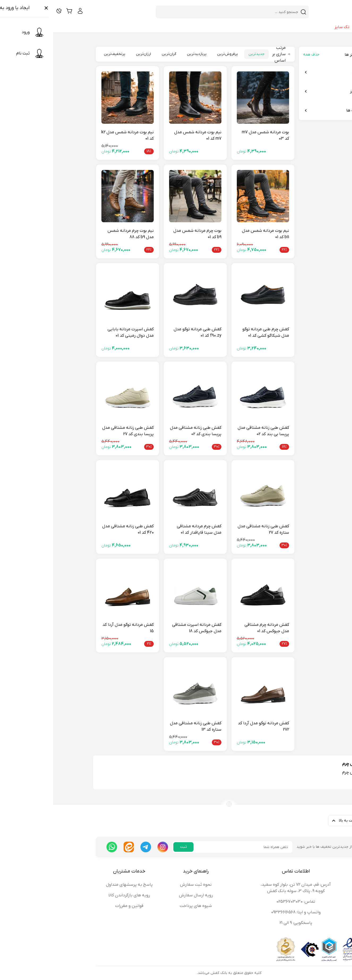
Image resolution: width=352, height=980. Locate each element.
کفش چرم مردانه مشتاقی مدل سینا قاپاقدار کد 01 (146, 529)
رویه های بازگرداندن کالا (76, 895)
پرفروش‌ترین (174, 54)
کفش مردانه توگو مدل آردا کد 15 (75, 628)
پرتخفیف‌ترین (61, 54)
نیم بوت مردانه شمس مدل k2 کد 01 (74, 135)
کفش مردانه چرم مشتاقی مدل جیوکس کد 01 (214, 628)
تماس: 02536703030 (243, 902)
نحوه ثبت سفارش (143, 885)
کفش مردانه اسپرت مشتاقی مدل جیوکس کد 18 (144, 628)
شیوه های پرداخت (143, 906)
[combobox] (176, 12)
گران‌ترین (116, 54)
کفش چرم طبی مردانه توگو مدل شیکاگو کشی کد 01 (213, 332)
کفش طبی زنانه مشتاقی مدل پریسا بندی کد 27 (75, 431)
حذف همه (258, 55)
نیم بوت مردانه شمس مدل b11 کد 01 (212, 234)
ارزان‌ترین (90, 54)
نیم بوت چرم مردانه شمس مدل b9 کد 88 (78, 234)
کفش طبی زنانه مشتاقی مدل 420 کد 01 (75, 529)
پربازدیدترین (144, 54)
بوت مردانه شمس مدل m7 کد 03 (212, 135)
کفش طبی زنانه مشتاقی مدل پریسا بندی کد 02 (143, 431)
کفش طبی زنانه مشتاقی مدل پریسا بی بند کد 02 (210, 431)
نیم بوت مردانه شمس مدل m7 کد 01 (145, 135)
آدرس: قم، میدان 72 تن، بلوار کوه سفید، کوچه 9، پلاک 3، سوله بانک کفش (243, 888)
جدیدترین (203, 54)
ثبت (130, 847)
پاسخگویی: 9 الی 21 (243, 923)
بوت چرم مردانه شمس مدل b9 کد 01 (144, 234)
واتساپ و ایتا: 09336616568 (243, 912)
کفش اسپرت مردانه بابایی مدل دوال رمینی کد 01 (78, 332)
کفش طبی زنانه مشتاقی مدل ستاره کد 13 (143, 726)
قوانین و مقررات (76, 906)
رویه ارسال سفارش (143, 895)
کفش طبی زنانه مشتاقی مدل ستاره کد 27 (210, 529)
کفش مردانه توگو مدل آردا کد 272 (210, 726)
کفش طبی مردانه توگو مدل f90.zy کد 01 (144, 332)
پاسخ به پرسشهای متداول (76, 885)
